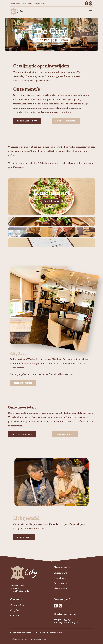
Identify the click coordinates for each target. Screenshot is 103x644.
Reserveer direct (65, 434)
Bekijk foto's (24, 537)
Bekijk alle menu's (27, 121)
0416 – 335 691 (64, 620)
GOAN (27, 639)
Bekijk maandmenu (66, 121)
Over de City (17, 605)
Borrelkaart (60, 583)
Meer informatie (23, 383)
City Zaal (15, 610)
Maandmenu (61, 588)
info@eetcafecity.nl (67, 622)
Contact (15, 615)
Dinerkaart (60, 578)
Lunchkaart (60, 573)
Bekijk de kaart (51, 201)
